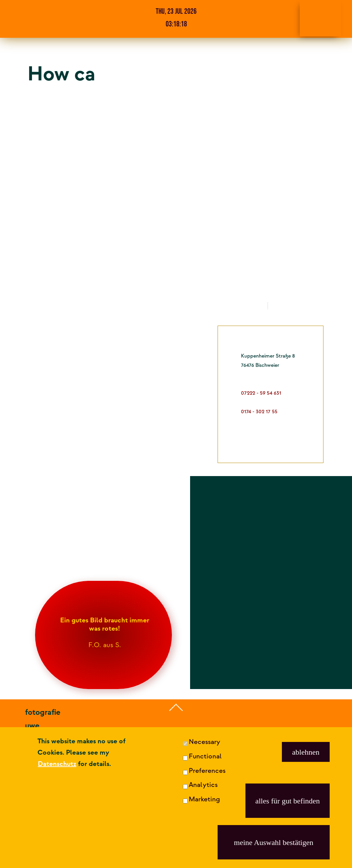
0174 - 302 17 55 (53, 820)
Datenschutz (57, 764)
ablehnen (306, 752)
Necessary (205, 742)
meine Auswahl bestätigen (274, 842)
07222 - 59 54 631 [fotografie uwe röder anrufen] (57, 806)
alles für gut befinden (288, 801)
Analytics (203, 785)
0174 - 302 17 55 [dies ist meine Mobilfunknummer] (259, 412)
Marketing (204, 799)
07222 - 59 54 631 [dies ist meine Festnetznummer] (261, 393)
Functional (205, 756)
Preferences (207, 771)
